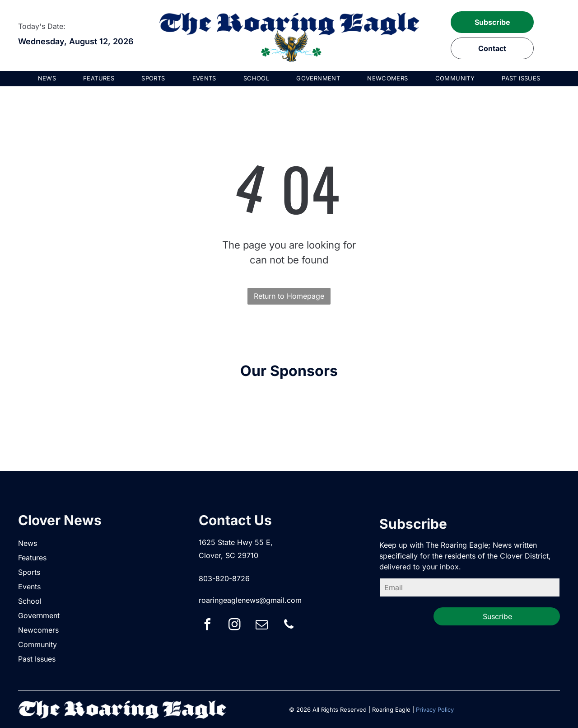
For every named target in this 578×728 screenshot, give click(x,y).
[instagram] (235, 626)
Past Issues (37, 659)
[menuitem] (47, 79)
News (28, 543)
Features (32, 558)
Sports (29, 572)
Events (29, 587)
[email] (262, 626)
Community (37, 644)
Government (39, 615)
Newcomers (38, 630)
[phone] (289, 626)
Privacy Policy (435, 709)
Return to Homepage (289, 296)
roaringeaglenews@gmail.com (250, 600)
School (30, 601)
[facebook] (208, 626)
